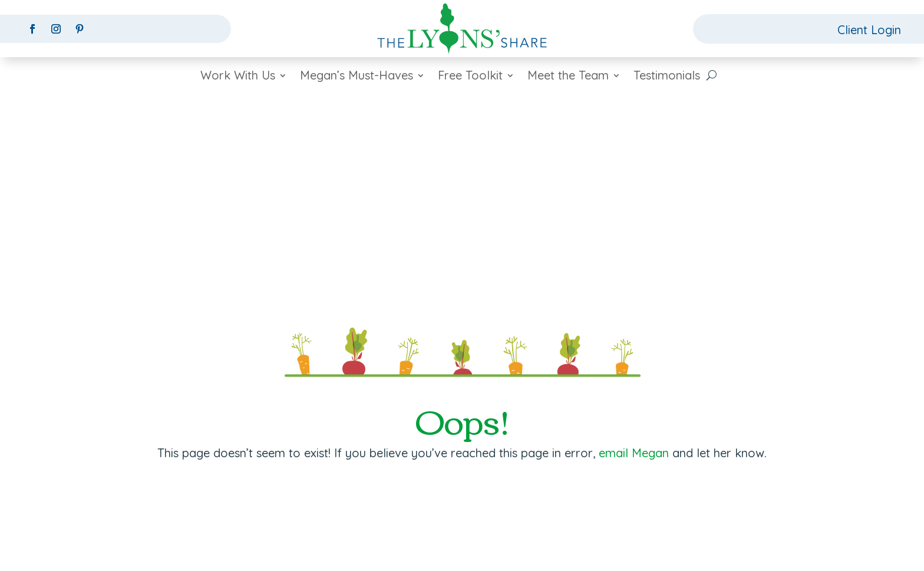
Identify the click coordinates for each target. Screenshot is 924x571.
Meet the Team (568, 77)
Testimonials (667, 77)
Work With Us (238, 77)
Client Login (869, 30)
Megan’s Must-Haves (357, 77)
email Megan (634, 453)
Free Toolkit (470, 77)
